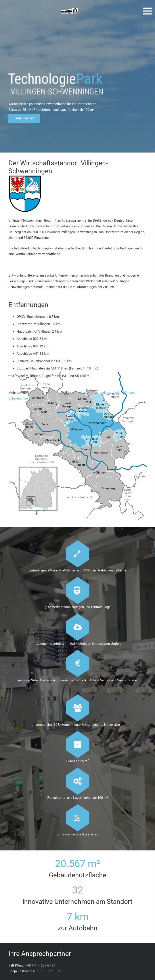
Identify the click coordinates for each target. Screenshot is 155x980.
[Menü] (147, 11)
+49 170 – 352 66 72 (46, 971)
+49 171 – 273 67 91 (40, 965)
